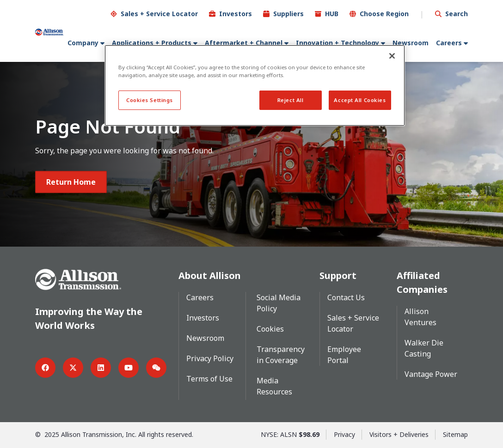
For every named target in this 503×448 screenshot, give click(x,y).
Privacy (344, 434)
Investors (236, 13)
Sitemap (455, 434)
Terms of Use (209, 378)
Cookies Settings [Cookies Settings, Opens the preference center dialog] (150, 100)
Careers (449, 42)
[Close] (392, 56)
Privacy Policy (210, 358)
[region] (255, 85)
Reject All (291, 100)
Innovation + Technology (337, 42)
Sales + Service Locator (159, 13)
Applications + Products (152, 42)
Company (83, 42)
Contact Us (346, 297)
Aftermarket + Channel (244, 42)
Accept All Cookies (360, 100)
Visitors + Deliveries (399, 434)
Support (338, 275)
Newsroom (411, 42)
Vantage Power (431, 374)
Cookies (270, 328)
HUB (332, 13)
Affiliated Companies (422, 282)
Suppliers (288, 13)
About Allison (210, 275)
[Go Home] (49, 31)
